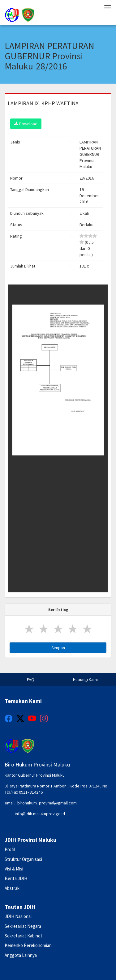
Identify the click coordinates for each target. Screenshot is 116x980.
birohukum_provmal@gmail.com (47, 803)
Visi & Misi (14, 869)
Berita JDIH (16, 878)
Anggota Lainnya (21, 955)
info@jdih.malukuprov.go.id (40, 814)
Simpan (58, 648)
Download (26, 124)
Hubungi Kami (85, 679)
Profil (10, 849)
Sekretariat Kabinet (24, 936)
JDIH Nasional (18, 916)
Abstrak (12, 888)
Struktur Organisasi (23, 859)
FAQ (31, 679)
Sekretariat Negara (23, 926)
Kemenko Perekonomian (28, 945)
